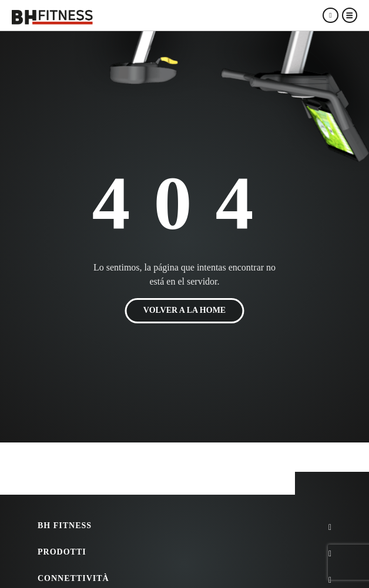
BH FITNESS (65, 526)
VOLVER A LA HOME (184, 311)
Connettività (73, 578)
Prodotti (62, 552)
